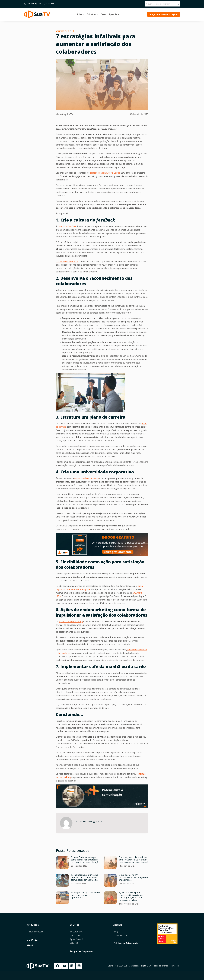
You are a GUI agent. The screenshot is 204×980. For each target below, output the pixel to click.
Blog (116, 932)
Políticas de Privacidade (126, 943)
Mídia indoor (76, 936)
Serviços (74, 943)
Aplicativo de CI (77, 939)
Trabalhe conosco (35, 932)
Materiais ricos (120, 936)
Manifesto (32, 940)
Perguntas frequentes (82, 951)
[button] (164, 14)
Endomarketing (62, 31)
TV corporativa (77, 932)
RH (73, 31)
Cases (30, 945)
